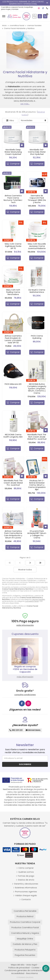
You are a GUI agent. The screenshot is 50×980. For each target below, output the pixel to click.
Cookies (35, 968)
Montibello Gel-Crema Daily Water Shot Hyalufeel (37, 152)
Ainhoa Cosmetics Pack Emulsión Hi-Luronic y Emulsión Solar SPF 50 (13, 339)
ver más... (25, 104)
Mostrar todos (25, 570)
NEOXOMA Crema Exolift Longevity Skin (13, 436)
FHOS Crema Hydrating (37, 337)
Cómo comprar (26, 868)
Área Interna (32, 973)
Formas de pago (26, 876)
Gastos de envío (26, 880)
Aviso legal (32, 965)
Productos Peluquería (25, 950)
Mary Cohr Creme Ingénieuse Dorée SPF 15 (13, 246)
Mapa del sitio (18, 965)
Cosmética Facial (32, 601)
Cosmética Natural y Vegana (25, 933)
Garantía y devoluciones (26, 884)
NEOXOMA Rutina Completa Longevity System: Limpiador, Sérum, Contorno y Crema (37, 389)
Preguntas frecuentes (25, 955)
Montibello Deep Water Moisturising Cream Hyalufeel (13, 152)
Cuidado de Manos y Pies (25, 944)
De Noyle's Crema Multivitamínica (37, 291)
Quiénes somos (26, 872)
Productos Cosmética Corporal (25, 922)
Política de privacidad (19, 968)
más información (25, 677)
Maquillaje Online (25, 939)
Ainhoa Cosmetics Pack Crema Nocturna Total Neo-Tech (13, 199)
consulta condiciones (25, 695)
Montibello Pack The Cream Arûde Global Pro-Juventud (13, 483)
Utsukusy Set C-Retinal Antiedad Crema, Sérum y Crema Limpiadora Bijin (37, 485)
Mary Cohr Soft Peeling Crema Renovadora (13, 292)
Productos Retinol (25, 916)
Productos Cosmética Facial (25, 928)
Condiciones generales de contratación (24, 970)
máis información (25, 625)
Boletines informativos (26, 888)
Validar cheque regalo (26, 895)
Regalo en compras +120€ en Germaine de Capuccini (25, 669)
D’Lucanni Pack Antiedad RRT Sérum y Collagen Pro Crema (37, 534)
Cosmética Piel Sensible (25, 911)
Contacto (26, 899)
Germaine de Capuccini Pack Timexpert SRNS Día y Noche (37, 199)
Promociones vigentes (26, 892)
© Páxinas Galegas (25, 977)
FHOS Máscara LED (13, 384)
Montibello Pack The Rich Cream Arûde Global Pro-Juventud (37, 437)
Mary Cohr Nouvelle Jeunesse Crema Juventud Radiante (37, 246)
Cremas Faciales (38, 599)
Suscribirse (25, 764)
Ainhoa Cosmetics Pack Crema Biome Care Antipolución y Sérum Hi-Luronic (13, 534)
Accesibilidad (18, 973)
